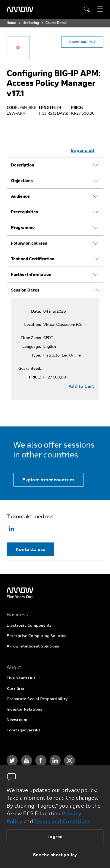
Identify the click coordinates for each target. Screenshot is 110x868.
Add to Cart (81, 386)
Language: (32, 346)
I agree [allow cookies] (55, 836)
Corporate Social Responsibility (37, 699)
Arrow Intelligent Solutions (33, 646)
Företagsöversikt (23, 730)
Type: (36, 355)
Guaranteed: (30, 368)
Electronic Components (29, 625)
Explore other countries (49, 480)
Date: (36, 311)
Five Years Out (21, 678)
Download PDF (82, 42)
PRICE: (35, 377)
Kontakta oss (30, 549)
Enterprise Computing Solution (37, 636)
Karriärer (16, 688)
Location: (33, 324)
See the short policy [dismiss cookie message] (55, 854)
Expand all (83, 150)
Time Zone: (31, 338)
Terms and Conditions (62, 821)
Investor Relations (24, 709)
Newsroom (17, 719)
